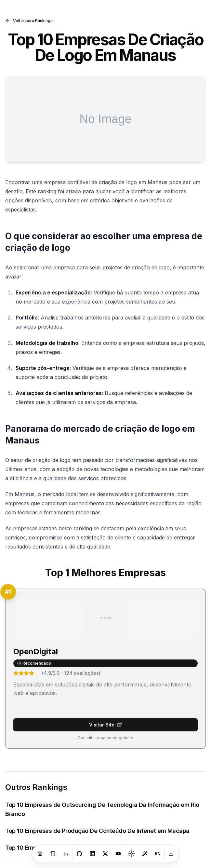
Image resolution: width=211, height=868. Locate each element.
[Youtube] (118, 854)
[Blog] (53, 854)
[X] (105, 854)
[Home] (40, 854)
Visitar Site (106, 725)
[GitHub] (79, 854)
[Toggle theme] (132, 854)
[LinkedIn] (92, 854)
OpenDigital (36, 651)
